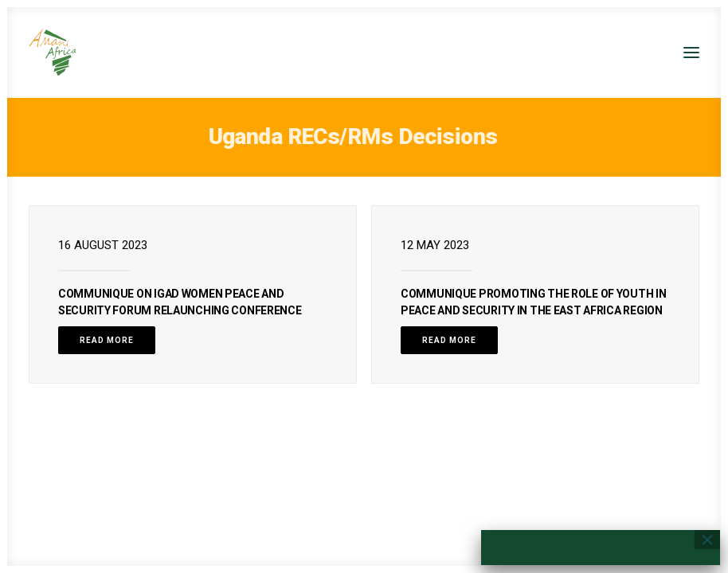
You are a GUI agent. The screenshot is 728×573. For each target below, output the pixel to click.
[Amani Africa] (53, 53)
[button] (691, 53)
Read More (107, 340)
